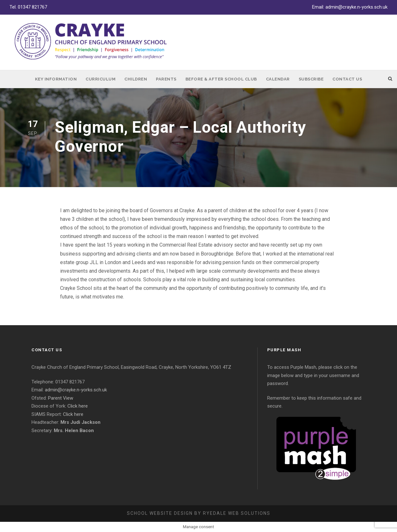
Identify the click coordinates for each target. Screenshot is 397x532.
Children (136, 79)
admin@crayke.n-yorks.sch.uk (356, 7)
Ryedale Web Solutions (237, 513)
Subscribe (311, 79)
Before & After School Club (221, 79)
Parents (166, 79)
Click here (78, 406)
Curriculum (101, 79)
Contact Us (347, 79)
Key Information (56, 79)
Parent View (61, 398)
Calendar (278, 79)
